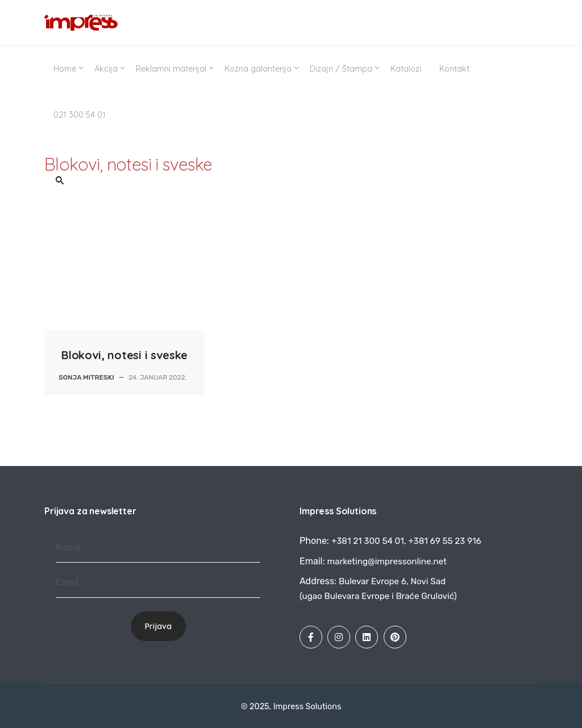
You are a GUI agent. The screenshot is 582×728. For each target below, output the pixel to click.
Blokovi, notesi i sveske (124, 355)
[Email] (158, 583)
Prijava (158, 626)
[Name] (158, 548)
